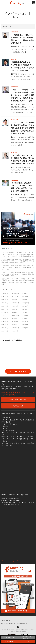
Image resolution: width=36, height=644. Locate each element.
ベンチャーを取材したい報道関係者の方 (14, 623)
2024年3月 (25, 309)
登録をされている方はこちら (18, 400)
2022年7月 (15, 331)
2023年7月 (15, 319)
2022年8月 (5, 331)
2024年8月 (15, 306)
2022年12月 (25, 325)
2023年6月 (25, 319)
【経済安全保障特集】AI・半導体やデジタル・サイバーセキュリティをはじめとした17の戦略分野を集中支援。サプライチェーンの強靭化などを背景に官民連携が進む (18, 254)
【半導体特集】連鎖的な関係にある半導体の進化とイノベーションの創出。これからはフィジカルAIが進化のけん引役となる (18, 267)
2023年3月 (25, 322)
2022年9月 (25, 328)
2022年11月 (5, 328)
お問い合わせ (6, 621)
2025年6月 (15, 297)
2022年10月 (15, 328)
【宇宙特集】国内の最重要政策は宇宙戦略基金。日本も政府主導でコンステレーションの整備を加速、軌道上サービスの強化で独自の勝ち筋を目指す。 (18, 261)
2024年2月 (5, 312)
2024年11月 (15, 303)
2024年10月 (25, 303)
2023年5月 (5, 322)
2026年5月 (5, 294)
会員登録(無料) (10, 641)
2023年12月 (25, 312)
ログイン (26, 641)
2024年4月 (15, 309)
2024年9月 (5, 306)
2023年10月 (15, 315)
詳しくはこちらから (18, 371)
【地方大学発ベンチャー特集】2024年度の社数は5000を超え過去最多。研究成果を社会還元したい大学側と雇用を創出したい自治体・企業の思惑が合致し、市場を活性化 (18, 282)
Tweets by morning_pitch (10, 561)
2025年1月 (25, 300)
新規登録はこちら (18, 406)
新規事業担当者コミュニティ (26, 638)
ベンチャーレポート (10, 638)
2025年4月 (25, 297)
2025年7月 (5, 297)
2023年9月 (25, 315)
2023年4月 (15, 322)
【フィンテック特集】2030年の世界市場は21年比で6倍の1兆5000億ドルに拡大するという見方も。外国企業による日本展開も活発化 (18, 274)
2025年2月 (15, 300)
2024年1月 (15, 312)
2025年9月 (25, 294)
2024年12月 (5, 303)
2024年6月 (5, 309)
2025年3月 (5, 300)
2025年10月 (15, 294)
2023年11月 (5, 315)
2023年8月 (5, 319)
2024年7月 (25, 306)
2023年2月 (5, 325)
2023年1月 (15, 325)
